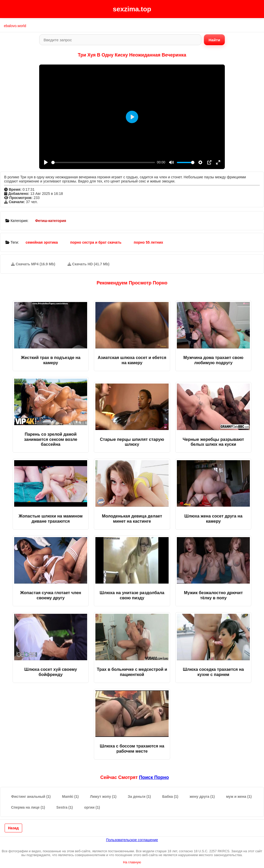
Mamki (71, 797)
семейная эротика (42, 242)
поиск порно (154, 777)
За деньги (139, 797)
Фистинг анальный (31, 797)
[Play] (46, 162)
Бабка (170, 797)
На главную (132, 862)
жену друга (202, 797)
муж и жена (239, 797)
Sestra (65, 807)
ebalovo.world (15, 26)
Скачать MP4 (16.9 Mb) (33, 264)
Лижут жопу (103, 797)
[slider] (103, 162)
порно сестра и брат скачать (96, 242)
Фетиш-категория (51, 221)
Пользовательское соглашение (132, 840)
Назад (13, 828)
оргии (92, 807)
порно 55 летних (148, 242)
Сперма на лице (28, 807)
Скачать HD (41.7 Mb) (89, 264)
